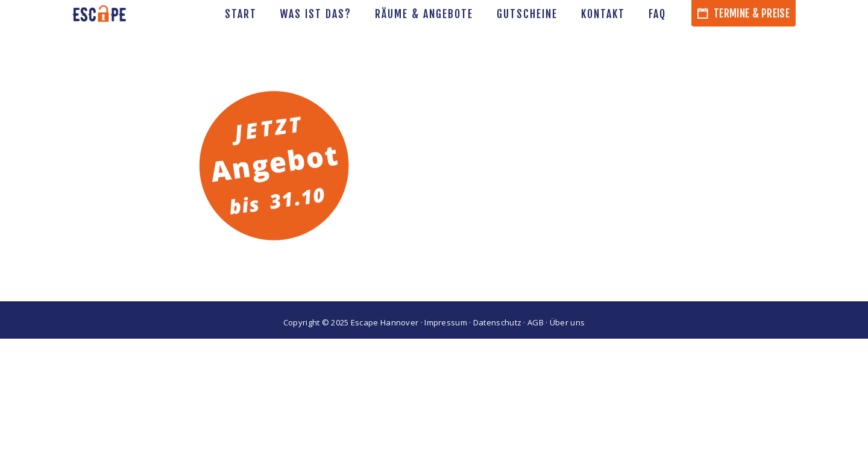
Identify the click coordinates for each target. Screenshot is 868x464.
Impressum (446, 322)
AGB (536, 322)
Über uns (567, 322)
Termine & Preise (744, 13)
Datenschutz (497, 322)
